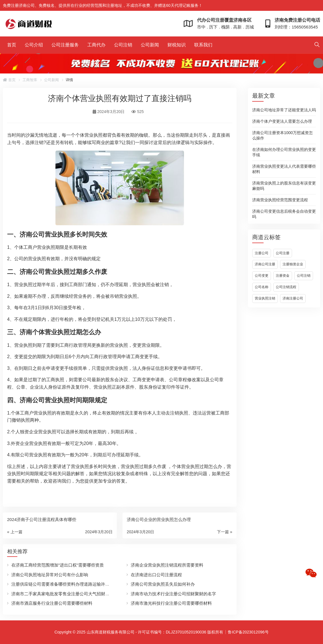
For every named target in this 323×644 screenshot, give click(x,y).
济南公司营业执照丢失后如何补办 (163, 584)
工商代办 (96, 45)
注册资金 (283, 276)
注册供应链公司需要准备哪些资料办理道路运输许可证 (63, 584)
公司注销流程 (286, 287)
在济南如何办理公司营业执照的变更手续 (284, 152)
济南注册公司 (293, 298)
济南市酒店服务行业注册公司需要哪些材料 (52, 603)
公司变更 (262, 276)
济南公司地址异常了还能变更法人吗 (284, 110)
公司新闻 (150, 45)
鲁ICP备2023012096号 (248, 632)
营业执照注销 (265, 298)
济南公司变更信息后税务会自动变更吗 (284, 214)
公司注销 (123, 45)
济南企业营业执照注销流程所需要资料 (167, 565)
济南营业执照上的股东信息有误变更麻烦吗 (284, 186)
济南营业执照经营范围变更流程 (280, 200)
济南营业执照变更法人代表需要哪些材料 (284, 169)
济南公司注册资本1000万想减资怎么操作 (282, 135)
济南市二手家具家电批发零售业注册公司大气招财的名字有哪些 (71, 594)
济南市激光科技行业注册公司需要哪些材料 (171, 603)
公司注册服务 (65, 45)
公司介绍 (34, 45)
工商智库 (30, 80)
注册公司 (262, 253)
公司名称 (262, 287)
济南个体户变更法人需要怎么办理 (282, 121)
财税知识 (177, 45)
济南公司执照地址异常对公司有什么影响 (50, 575)
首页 (12, 45)
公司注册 (283, 253)
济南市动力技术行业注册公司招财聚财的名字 (173, 594)
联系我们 (203, 45)
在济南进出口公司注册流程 (156, 575)
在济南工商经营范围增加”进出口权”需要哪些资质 (58, 565)
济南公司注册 (265, 264)
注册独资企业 (293, 264)
